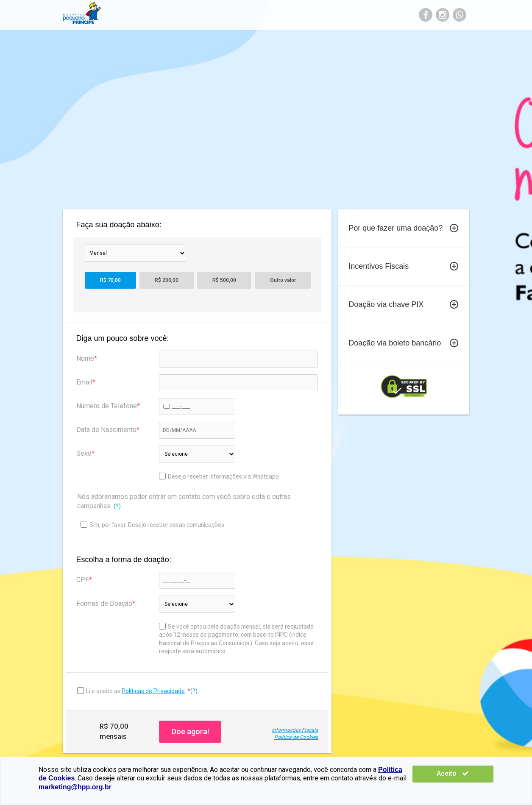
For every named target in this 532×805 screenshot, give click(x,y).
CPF (83, 580)
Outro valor (283, 280)
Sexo (84, 453)
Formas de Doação (104, 603)
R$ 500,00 (224, 280)
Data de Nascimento (106, 430)
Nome (85, 358)
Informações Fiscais (295, 730)
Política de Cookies (296, 737)
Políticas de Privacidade (153, 691)
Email (84, 382)
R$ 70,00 (110, 280)
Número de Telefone (107, 406)
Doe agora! (190, 731)
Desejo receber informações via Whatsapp (219, 476)
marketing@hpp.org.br (75, 787)
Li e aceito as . (137, 691)
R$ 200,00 (167, 280)
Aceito (468, 773)
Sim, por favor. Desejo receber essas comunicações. (153, 525)
